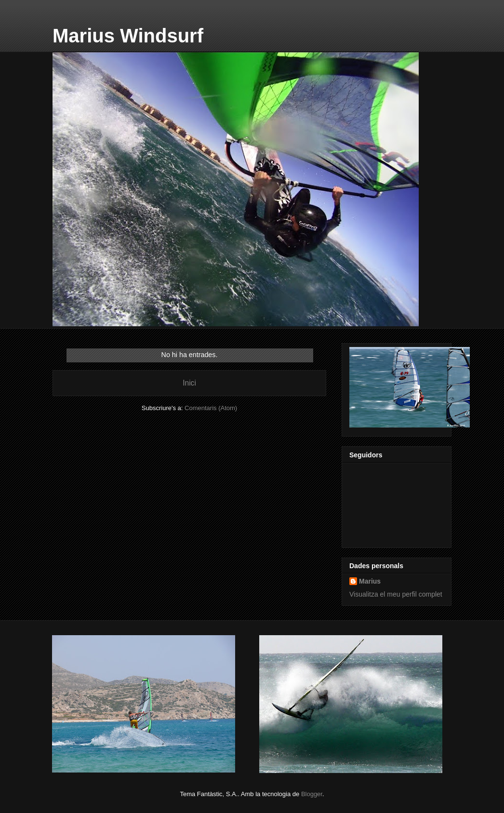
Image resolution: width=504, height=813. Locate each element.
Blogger (312, 794)
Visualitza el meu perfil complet (396, 594)
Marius (370, 581)
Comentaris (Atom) (211, 408)
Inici (189, 383)
